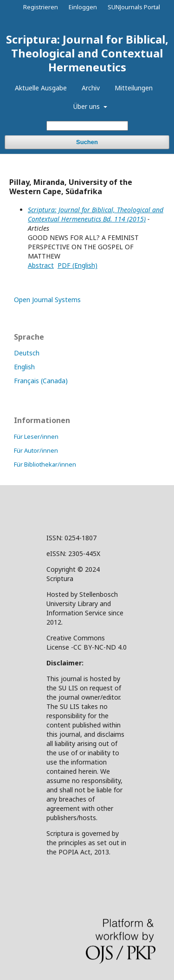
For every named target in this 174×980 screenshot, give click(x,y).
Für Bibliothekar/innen (45, 464)
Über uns (87, 106)
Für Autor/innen (36, 450)
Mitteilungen (134, 88)
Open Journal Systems (47, 300)
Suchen (87, 142)
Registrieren (41, 7)
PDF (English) (77, 265)
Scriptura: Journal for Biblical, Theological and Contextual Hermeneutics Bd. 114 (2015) (96, 214)
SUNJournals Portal (134, 7)
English (24, 367)
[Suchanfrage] (87, 126)
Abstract (41, 265)
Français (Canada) (41, 381)
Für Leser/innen (36, 436)
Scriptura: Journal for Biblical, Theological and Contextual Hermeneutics (87, 53)
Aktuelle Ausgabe (41, 88)
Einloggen (83, 7)
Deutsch (27, 353)
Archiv (91, 88)
